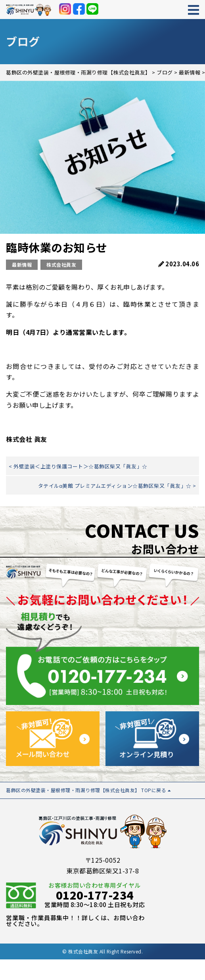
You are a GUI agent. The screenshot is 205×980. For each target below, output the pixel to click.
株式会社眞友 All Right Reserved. (105, 951)
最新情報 (22, 265)
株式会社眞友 (61, 265)
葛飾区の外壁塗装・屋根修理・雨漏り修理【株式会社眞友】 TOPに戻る (88, 790)
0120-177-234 (95, 895)
